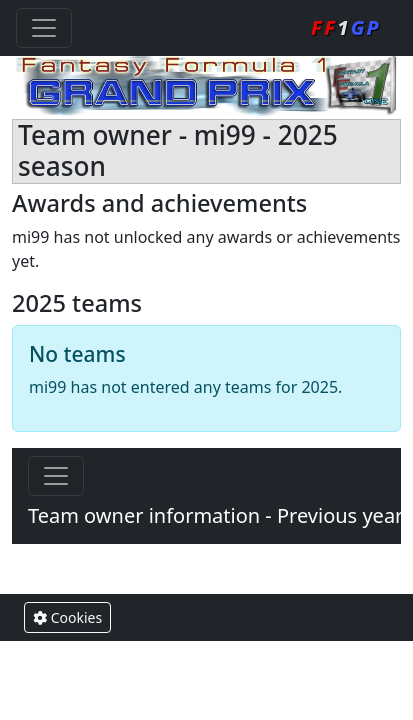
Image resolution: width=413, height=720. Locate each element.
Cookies (67, 617)
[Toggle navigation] (44, 28)
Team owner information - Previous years (220, 515)
